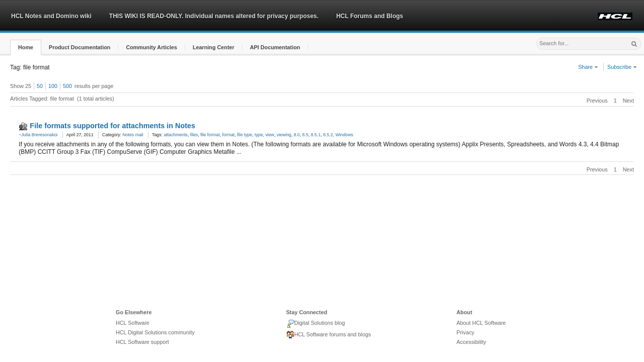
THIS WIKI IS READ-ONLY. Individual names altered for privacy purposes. (214, 16)
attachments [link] (176, 135)
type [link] (259, 135)
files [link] (194, 135)
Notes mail (133, 135)
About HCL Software (481, 323)
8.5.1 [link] (316, 135)
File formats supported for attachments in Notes (112, 126)
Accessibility (471, 342)
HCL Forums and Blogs (370, 16)
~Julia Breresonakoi (38, 135)
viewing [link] (284, 135)
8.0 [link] (297, 135)
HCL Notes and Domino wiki (51, 16)
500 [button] (67, 86)
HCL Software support (142, 342)
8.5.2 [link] (328, 135)
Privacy (465, 332)
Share (588, 67)
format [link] (228, 135)
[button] (26, 48)
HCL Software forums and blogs (329, 335)
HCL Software (133, 323)
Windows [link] (344, 135)
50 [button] (40, 86)
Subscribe (622, 67)
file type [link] (245, 135)
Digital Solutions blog (316, 324)
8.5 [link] (305, 135)
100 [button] (53, 86)
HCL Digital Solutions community (155, 332)
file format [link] (210, 135)
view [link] (269, 135)
